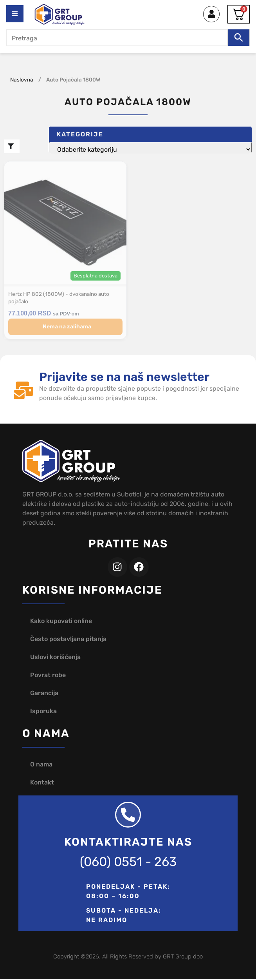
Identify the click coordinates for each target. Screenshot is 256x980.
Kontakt (42, 783)
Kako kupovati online (61, 622)
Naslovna (22, 80)
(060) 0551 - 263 (128, 862)
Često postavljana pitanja (68, 640)
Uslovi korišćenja (55, 658)
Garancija (44, 694)
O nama (41, 765)
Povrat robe (48, 676)
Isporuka (43, 712)
